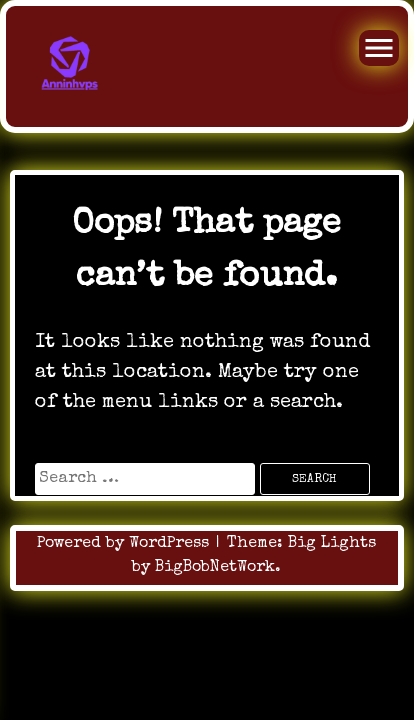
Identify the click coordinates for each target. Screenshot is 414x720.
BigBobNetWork (215, 568)
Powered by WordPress (125, 544)
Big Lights (332, 544)
